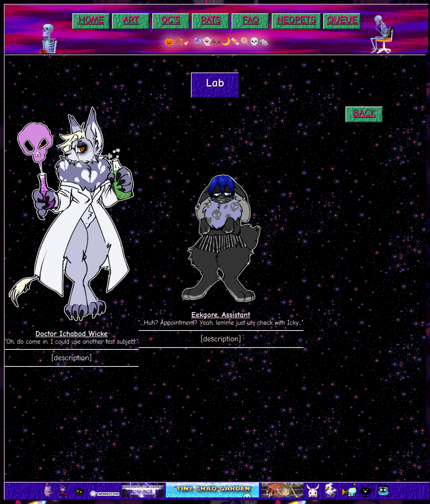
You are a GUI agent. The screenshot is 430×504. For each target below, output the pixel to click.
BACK (364, 113)
